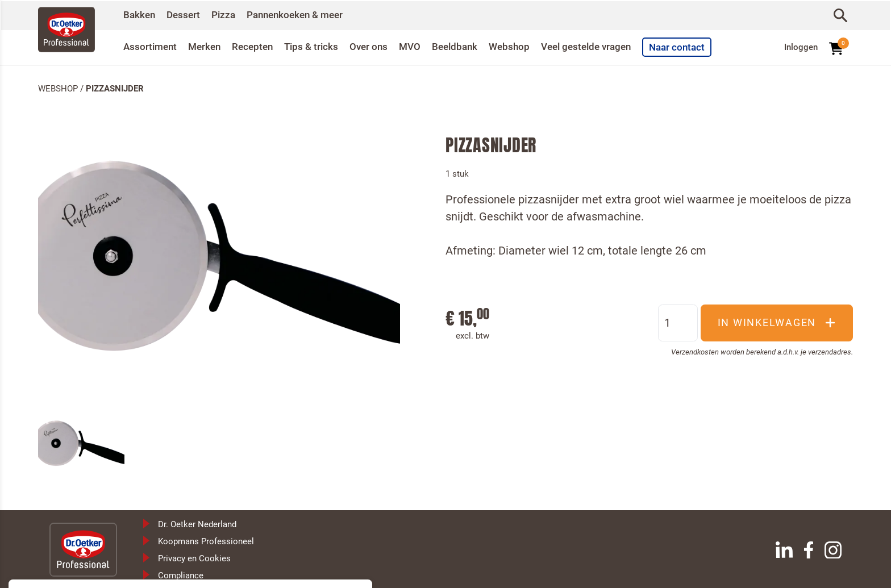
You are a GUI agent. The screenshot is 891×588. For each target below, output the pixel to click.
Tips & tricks (320, 46)
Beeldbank (469, 46)
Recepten (259, 46)
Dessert (186, 14)
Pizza (228, 14)
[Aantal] (678, 321)
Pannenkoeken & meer (303, 14)
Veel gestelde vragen (606, 46)
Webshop (525, 46)
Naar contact (702, 47)
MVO (422, 46)
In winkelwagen (777, 321)
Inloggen (801, 47)
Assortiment (151, 46)
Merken (208, 46)
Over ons (379, 46)
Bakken (140, 14)
